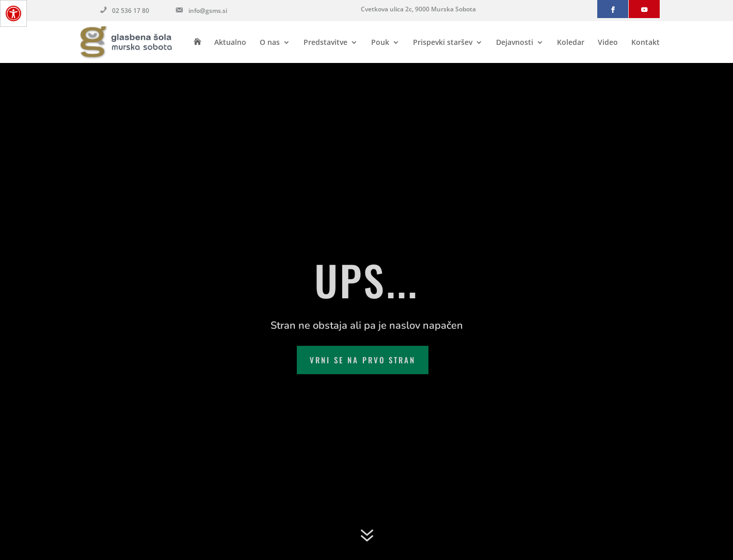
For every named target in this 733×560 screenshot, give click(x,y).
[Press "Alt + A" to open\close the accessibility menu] (13, 13)
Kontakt (646, 43)
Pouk (380, 43)
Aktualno (230, 43)
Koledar (571, 43)
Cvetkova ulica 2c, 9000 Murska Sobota (418, 9)
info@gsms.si (201, 11)
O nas (270, 43)
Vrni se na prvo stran (363, 360)
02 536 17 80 (124, 11)
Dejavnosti (515, 43)
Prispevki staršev (443, 43)
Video (608, 43)
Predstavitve (325, 43)
